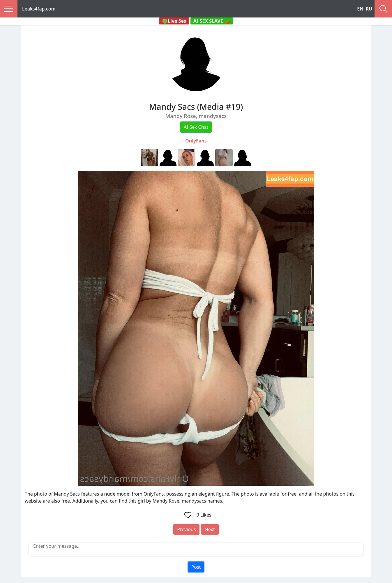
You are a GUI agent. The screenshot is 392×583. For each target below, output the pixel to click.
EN (360, 9)
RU (369, 9)
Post (196, 567)
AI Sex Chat (196, 127)
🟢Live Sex (174, 21)
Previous (186, 529)
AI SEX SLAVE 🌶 (212, 21)
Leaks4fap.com (39, 9)
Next (210, 529)
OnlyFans (196, 141)
